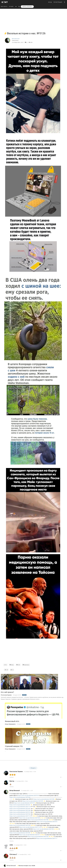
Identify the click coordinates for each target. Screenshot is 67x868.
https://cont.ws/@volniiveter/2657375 (24, 803)
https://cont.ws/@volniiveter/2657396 (43, 829)
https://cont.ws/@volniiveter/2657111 (47, 838)
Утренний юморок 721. (14, 746)
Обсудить (33, 768)
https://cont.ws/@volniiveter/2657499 (44, 799)
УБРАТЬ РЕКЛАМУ (27, 7)
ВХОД (50, 2)
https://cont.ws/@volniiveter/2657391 (33, 801)
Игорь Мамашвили (10, 724)
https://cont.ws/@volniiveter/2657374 (20, 812)
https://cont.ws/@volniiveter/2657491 (20, 809)
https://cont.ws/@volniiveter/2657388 (38, 820)
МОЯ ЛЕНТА (4, 7)
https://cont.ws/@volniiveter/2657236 (20, 814)
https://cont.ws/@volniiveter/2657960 (20, 797)
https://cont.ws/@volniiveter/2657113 (20, 816)
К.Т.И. (5, 665)
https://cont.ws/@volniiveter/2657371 (29, 835)
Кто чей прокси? (7, 692)
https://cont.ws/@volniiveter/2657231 (20, 805)
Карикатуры (26, 665)
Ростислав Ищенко (6, 695)
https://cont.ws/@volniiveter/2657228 (20, 825)
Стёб (18, 665)
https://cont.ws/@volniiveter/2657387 (20, 833)
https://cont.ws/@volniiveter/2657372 (47, 822)
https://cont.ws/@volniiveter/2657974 (28, 795)
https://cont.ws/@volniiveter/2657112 (29, 827)
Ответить (12, 777)
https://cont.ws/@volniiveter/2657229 (38, 837)
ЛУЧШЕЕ (11, 7)
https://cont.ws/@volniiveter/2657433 (29, 818)
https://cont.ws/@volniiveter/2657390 (20, 810)
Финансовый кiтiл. (12, 721)
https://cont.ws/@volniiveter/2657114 (20, 807)
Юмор (12, 665)
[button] (65, 2)
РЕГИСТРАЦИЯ (58, 2)
